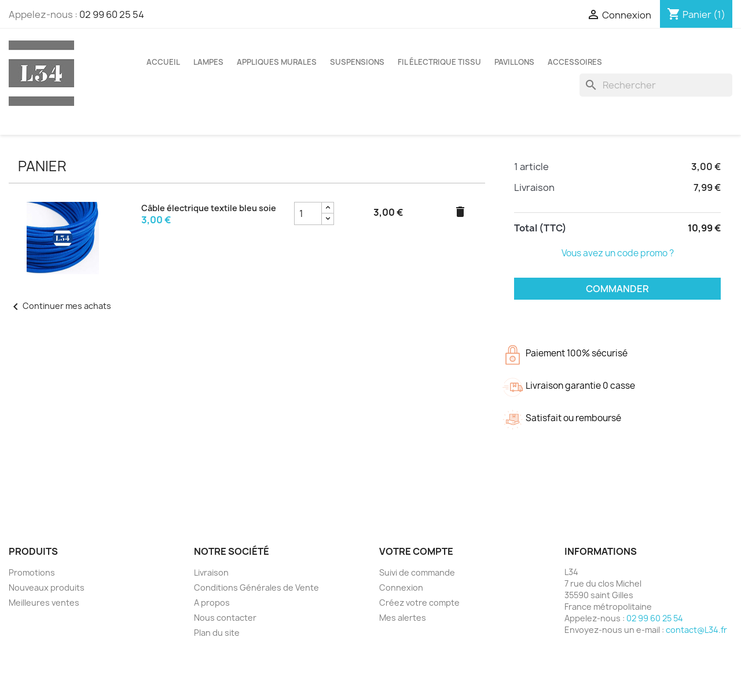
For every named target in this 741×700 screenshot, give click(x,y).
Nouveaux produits (47, 587)
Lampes (208, 62)
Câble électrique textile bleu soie (209, 208)
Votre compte (416, 551)
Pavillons (514, 62)
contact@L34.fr (696, 630)
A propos (212, 603)
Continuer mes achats (60, 306)
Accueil (163, 62)
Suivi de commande (417, 572)
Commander (617, 289)
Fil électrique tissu (439, 62)
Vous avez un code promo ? (618, 253)
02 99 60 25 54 (112, 14)
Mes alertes (403, 618)
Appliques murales (277, 62)
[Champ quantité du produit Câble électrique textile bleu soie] (308, 213)
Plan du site (217, 633)
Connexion (401, 587)
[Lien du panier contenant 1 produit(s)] (696, 14)
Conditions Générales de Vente (256, 587)
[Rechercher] (656, 85)
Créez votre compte (419, 603)
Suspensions (357, 62)
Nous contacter (225, 618)
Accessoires (575, 62)
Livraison (211, 572)
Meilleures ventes (44, 603)
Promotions (32, 572)
